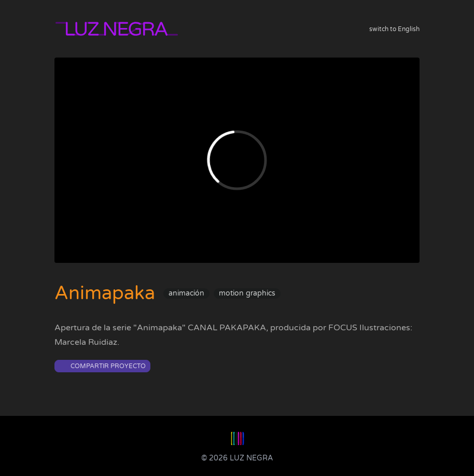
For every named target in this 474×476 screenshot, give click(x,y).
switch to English (394, 29)
